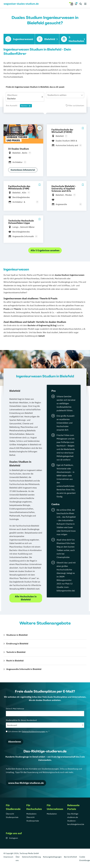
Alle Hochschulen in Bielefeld (26, 598)
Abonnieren (15, 742)
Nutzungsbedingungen (52, 857)
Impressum (8, 857)
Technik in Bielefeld (16, 652)
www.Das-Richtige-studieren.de (26, 783)
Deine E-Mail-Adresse (45, 712)
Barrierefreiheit (70, 857)
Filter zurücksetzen (75, 105)
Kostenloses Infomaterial (23, 170)
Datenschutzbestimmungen (34, 731)
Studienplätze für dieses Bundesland (45, 723)
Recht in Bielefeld (15, 661)
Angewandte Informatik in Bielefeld (24, 669)
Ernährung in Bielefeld (17, 644)
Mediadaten (31, 814)
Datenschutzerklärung (31, 857)
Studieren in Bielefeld (17, 635)
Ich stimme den (28, 731)
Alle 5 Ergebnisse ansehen (45, 250)
